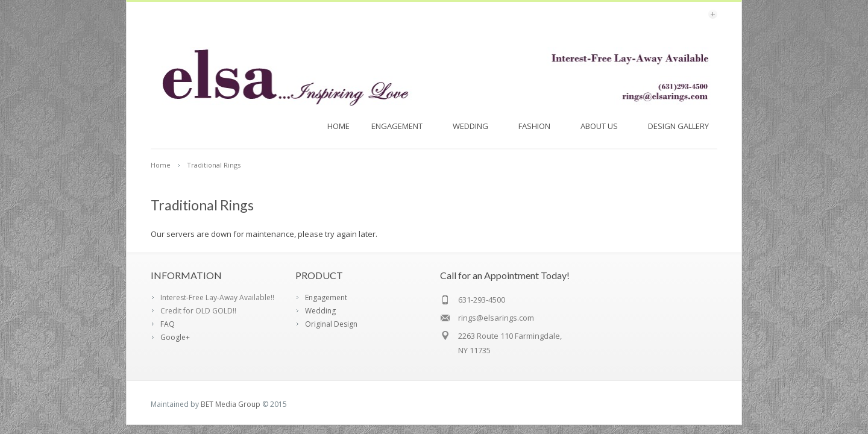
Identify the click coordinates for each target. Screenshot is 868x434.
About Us (603, 126)
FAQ (168, 324)
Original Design (331, 324)
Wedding (475, 126)
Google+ (175, 337)
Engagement (401, 126)
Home (338, 126)
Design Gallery (683, 126)
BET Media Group (231, 404)
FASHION (539, 126)
